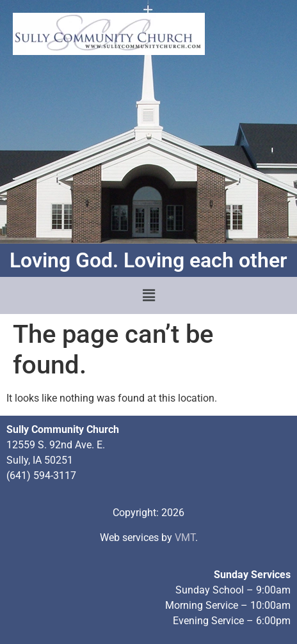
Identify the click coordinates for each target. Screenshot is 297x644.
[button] (148, 295)
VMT (185, 538)
